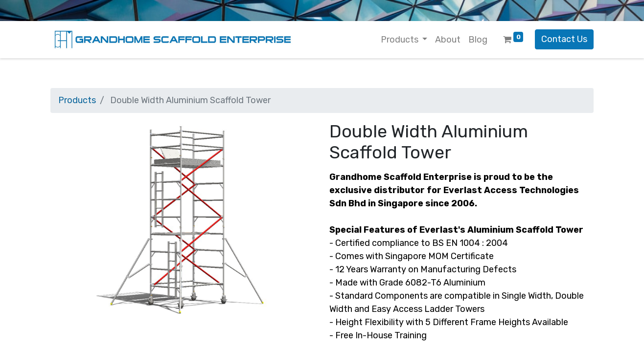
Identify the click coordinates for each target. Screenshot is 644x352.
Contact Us (564, 39)
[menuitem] (448, 40)
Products (77, 100)
